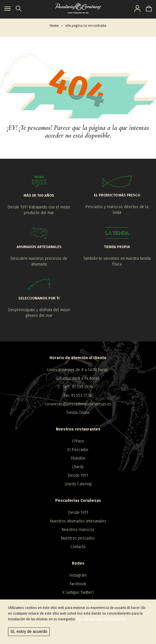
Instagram (78, 575)
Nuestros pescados (78, 538)
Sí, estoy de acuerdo (29, 632)
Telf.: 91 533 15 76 (78, 387)
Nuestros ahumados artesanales (78, 521)
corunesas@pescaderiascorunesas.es (78, 404)
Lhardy (78, 467)
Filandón (78, 458)
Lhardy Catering (78, 484)
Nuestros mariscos (78, 530)
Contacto (78, 547)
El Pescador (78, 450)
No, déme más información (101, 619)
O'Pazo (78, 441)
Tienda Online (78, 413)
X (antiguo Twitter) (78, 592)
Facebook (78, 584)
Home (54, 26)
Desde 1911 (78, 475)
